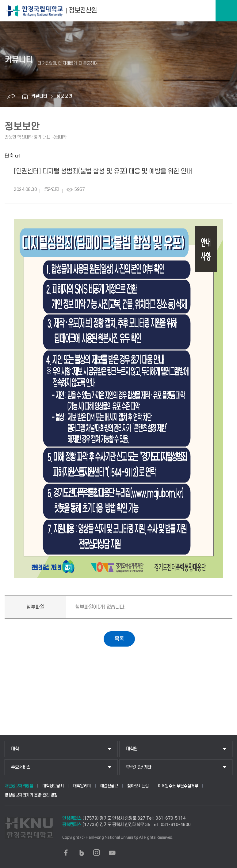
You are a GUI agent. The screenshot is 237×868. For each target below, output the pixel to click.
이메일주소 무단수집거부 (178, 786)
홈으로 (25, 96)
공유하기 (11, 96)
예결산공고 (109, 786)
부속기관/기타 (139, 767)
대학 (15, 749)
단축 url (12, 156)
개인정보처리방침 (19, 786)
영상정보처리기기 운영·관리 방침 (31, 795)
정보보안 (64, 96)
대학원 (132, 749)
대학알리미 (82, 786)
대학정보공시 (53, 786)
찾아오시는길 (138, 786)
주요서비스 (21, 767)
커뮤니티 (39, 96)
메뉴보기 (226, 11)
